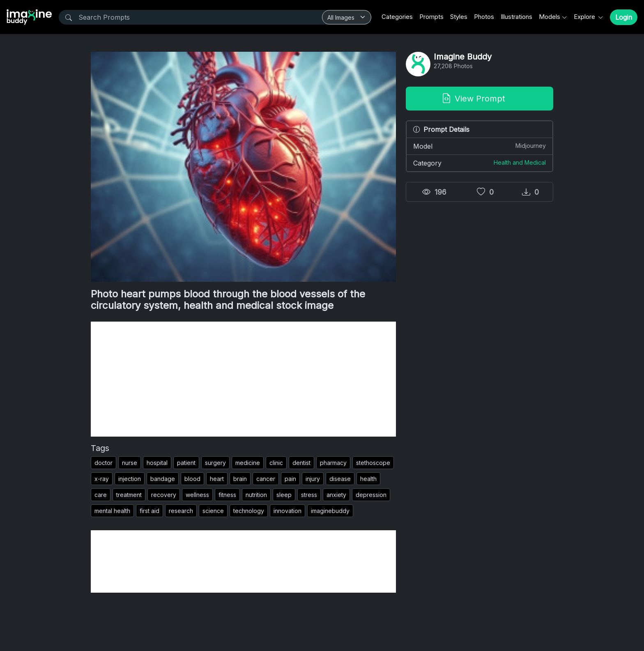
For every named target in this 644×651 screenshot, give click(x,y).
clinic (276, 463)
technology (249, 511)
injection (130, 479)
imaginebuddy (330, 511)
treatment (129, 495)
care (101, 495)
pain (290, 479)
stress (309, 495)
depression (371, 495)
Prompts (431, 17)
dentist (301, 463)
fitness (227, 495)
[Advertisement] (243, 379)
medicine (248, 463)
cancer (266, 479)
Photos (484, 17)
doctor (103, 463)
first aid (149, 511)
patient (186, 463)
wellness (197, 495)
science (213, 511)
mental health (112, 511)
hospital (157, 463)
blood (192, 479)
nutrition (256, 495)
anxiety (336, 495)
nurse (130, 463)
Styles (459, 17)
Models (550, 17)
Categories (397, 17)
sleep (284, 495)
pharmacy (333, 463)
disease (340, 479)
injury (313, 479)
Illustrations (516, 17)
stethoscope (373, 463)
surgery (215, 463)
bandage (163, 479)
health (368, 479)
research (181, 511)
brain (240, 479)
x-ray (102, 479)
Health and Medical (520, 162)
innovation (287, 511)
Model (480, 146)
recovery (164, 495)
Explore (585, 17)
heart (217, 479)
